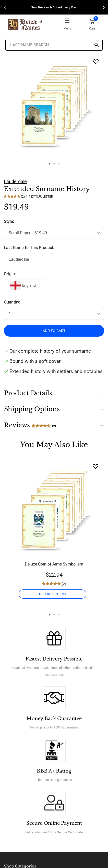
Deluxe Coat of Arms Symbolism (54, 564)
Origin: (10, 274)
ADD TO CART (54, 331)
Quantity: (12, 302)
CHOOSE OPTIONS (52, 594)
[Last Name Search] (54, 45)
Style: (9, 221)
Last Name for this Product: (29, 248)
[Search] (97, 45)
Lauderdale (15, 181)
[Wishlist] (95, 466)
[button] (54, 390)
